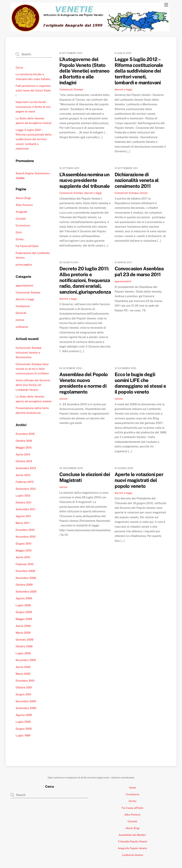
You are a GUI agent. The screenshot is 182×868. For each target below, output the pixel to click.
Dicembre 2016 (25, 434)
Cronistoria (23, 225)
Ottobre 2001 (24, 687)
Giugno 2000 (24, 729)
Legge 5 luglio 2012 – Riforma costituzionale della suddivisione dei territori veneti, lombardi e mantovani (139, 71)
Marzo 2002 (23, 674)
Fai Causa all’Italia (27, 246)
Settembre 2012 (26, 489)
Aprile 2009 (23, 626)
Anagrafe (22, 212)
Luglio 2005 (23, 653)
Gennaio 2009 (24, 640)
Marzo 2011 (22, 523)
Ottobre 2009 (24, 585)
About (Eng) (23, 198)
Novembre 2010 (26, 537)
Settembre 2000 (26, 708)
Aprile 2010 (23, 557)
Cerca (19, 67)
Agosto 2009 (24, 598)
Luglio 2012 (23, 496)
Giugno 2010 (23, 544)
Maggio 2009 (24, 619)
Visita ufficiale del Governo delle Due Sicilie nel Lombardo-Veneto (33, 385)
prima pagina (24, 265)
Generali (21, 313)
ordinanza (22, 327)
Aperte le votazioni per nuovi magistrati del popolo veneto (139, 480)
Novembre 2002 (26, 660)
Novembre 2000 (26, 701)
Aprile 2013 (23, 475)
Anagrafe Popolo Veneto (132, 848)
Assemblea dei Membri (132, 835)
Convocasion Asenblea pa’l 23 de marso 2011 (139, 271)
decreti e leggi (123, 89)
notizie (144, 193)
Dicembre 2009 (25, 571)
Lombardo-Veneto (133, 855)
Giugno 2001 (23, 694)
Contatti (21, 219)
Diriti (19, 232)
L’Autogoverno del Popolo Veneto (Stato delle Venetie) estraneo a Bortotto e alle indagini (84, 71)
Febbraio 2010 (25, 564)
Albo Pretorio (24, 205)
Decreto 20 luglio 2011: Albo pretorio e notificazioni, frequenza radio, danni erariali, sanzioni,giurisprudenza (85, 280)
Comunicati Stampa (71, 89)
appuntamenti (123, 281)
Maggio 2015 (24, 448)
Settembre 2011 (25, 509)
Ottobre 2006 (24, 646)
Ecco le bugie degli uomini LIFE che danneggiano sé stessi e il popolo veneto (140, 383)
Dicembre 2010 (25, 530)
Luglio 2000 (23, 722)
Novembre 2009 (26, 578)
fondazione (23, 306)
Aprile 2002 (23, 667)
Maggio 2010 (24, 550)
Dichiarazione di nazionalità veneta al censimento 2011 (137, 180)
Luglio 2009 (23, 605)
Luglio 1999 (23, 735)
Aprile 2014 (23, 454)
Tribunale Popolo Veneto (133, 841)
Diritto (20, 239)
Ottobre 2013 (24, 461)
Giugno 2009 (24, 612)
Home (133, 788)
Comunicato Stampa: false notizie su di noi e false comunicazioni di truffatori (32, 369)
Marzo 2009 (23, 633)
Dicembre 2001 (25, 681)
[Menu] (166, 5)
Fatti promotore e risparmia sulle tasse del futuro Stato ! (33, 91)
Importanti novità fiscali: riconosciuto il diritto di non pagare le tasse (33, 107)
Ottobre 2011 (24, 502)
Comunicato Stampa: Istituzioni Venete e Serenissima (29, 352)
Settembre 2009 (26, 592)
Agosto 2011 (23, 516)
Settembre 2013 (26, 468)
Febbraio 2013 (25, 482)
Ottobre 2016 (24, 441)
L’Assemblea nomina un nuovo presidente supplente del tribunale (85, 180)
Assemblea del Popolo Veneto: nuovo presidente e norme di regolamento (84, 383)
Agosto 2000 (24, 715)
